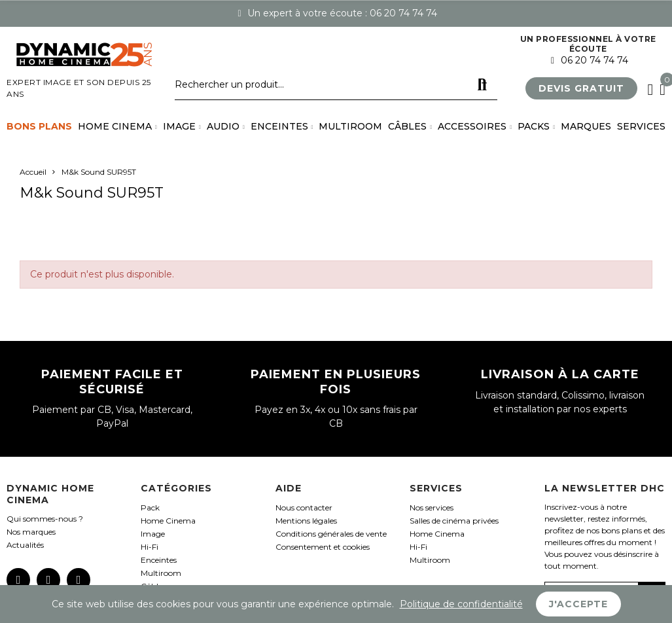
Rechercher (482, 85)
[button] (581, 88)
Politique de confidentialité (461, 604)
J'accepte (578, 604)
